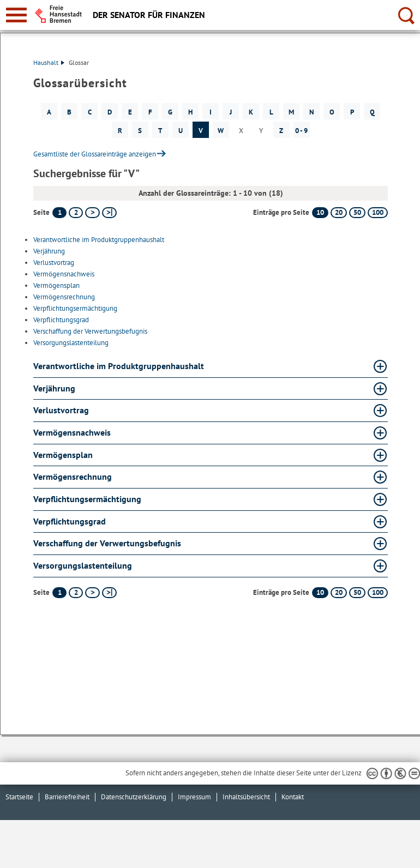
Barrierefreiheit (67, 797)
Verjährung (49, 251)
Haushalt (49, 62)
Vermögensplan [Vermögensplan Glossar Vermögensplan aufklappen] (63, 455)
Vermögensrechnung (64, 297)
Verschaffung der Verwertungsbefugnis (90, 331)
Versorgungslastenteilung (71, 343)
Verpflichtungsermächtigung (75, 308)
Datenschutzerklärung (134, 797)
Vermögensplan (56, 285)
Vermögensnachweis (64, 274)
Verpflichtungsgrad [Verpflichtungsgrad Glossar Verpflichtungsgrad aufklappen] (70, 521)
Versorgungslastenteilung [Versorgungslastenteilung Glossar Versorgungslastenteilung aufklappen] (83, 565)
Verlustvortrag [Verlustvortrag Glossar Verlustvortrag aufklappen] (61, 410)
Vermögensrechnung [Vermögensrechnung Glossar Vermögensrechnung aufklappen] (73, 477)
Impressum (194, 797)
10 (320, 212)
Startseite (19, 797)
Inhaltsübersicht (246, 797)
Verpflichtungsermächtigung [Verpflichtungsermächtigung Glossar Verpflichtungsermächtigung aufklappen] (87, 499)
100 (378, 212)
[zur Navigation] (16, 15)
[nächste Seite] (92, 213)
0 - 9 (301, 131)
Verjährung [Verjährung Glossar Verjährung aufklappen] (54, 388)
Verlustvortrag (54, 263)
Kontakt (293, 797)
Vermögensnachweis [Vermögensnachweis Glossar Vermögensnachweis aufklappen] (72, 432)
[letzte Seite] (109, 213)
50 (357, 212)
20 (339, 212)
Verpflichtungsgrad (61, 320)
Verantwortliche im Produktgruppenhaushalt (99, 240)
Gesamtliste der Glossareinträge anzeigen (95, 154)
